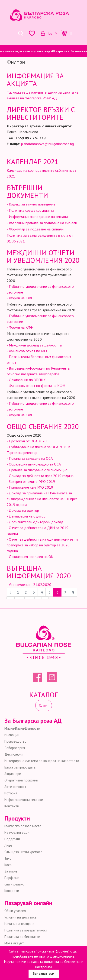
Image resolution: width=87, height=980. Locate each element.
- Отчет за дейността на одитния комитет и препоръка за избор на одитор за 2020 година (42, 545)
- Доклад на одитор (23, 510)
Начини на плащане (19, 924)
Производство (15, 741)
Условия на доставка (20, 917)
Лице (8, 845)
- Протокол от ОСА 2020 (27, 441)
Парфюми (12, 878)
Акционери (13, 774)
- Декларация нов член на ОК (30, 557)
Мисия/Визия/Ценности (22, 728)
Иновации (12, 735)
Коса (8, 865)
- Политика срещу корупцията (30, 210)
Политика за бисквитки (22, 937)
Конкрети (12, 891)
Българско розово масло (23, 826)
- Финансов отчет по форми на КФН (36, 386)
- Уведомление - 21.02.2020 (29, 585)
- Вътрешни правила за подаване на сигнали (42, 223)
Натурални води (17, 832)
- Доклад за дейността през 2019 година (40, 476)
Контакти (12, 806)
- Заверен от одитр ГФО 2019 (31, 481)
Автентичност (15, 787)
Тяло (8, 858)
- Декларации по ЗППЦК (26, 380)
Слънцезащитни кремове (23, 852)
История (11, 793)
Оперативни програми (21, 780)
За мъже (11, 871)
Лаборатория (15, 748)
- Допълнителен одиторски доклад (35, 522)
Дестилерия (14, 754)
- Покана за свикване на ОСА (30, 458)
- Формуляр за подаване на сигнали (35, 229)
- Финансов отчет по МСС (27, 351)
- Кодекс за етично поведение (31, 204)
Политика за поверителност (26, 930)
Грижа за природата (20, 767)
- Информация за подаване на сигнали (37, 217)
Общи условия (15, 911)
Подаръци (12, 839)
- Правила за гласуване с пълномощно (37, 470)
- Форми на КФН (20, 298)
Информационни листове (24, 800)
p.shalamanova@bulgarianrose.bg (47, 144)
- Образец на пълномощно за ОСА (34, 464)
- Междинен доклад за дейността (34, 345)
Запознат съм (44, 974)
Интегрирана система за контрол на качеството (42, 761)
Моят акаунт (14, 943)
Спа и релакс (14, 884)
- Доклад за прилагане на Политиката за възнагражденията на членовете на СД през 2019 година (42, 499)
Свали (44, 705)
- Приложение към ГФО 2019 (30, 487)
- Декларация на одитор (26, 516)
